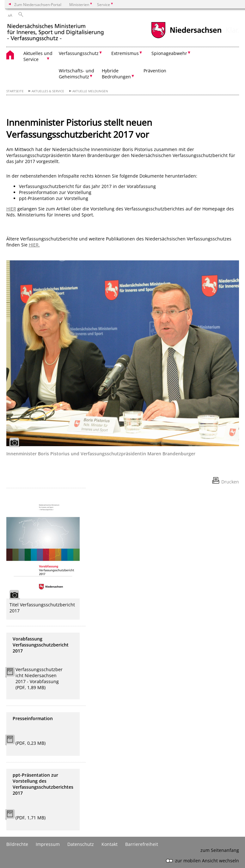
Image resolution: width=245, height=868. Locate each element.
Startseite (15, 91)
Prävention (155, 71)
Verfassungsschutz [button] (79, 53)
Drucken (230, 482)
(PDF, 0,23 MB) (31, 743)
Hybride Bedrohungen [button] (116, 74)
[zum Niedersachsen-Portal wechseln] (186, 37)
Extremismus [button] (125, 53)
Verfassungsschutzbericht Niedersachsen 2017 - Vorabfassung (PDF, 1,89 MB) (39, 678)
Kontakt (110, 844)
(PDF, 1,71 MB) (31, 818)
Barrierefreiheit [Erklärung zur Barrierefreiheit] (142, 844)
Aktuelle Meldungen (90, 91)
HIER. (34, 245)
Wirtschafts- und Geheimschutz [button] (77, 74)
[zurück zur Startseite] (55, 32)
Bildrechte (17, 844)
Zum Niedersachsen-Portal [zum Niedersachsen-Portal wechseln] (38, 4)
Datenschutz (81, 844)
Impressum (48, 844)
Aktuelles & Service (48, 91)
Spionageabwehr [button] (169, 53)
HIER (11, 209)
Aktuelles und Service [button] (38, 56)
